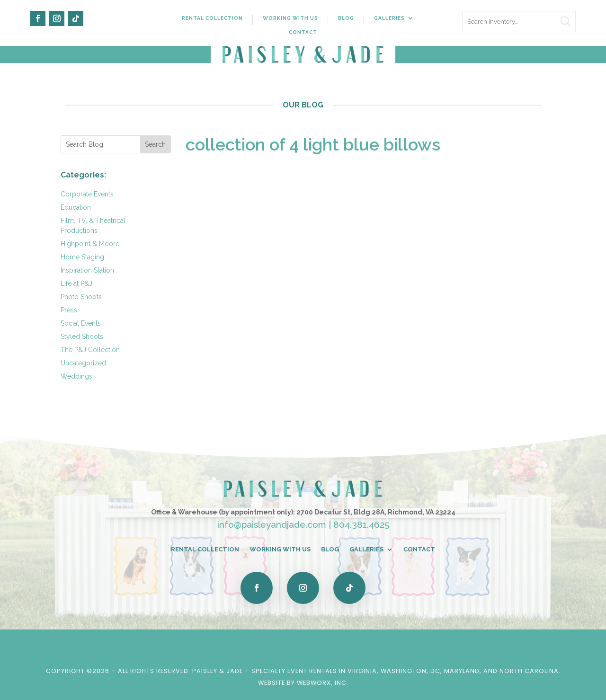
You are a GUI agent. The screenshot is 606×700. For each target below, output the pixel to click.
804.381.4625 (361, 524)
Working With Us (290, 18)
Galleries (389, 18)
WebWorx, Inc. (323, 683)
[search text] (519, 22)
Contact (303, 32)
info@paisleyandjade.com (272, 524)
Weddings (76, 376)
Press (69, 310)
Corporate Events (87, 194)
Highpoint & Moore (90, 244)
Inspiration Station (87, 270)
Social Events (81, 323)
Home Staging (82, 257)
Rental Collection (212, 18)
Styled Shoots (82, 337)
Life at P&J (76, 284)
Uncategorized (83, 363)
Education (76, 207)
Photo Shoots (81, 297)
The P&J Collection (90, 350)
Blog (346, 18)
